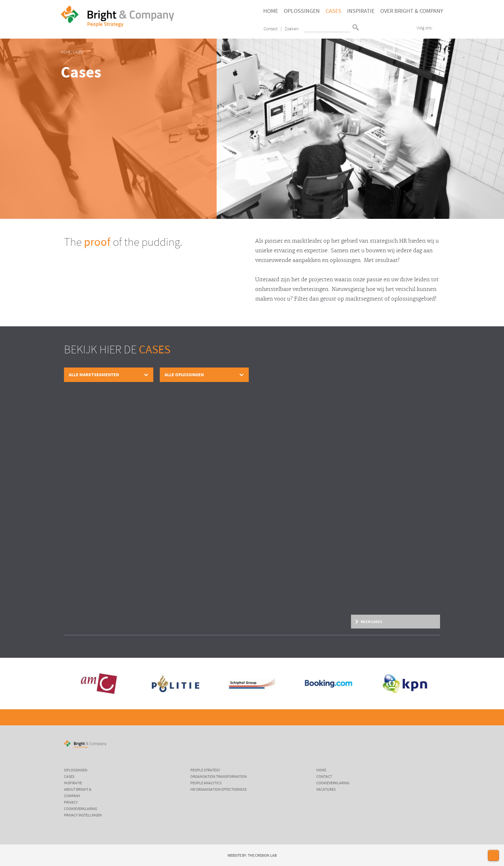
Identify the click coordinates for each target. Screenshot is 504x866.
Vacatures (326, 790)
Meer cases (371, 622)
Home (271, 11)
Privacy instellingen (83, 815)
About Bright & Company (78, 793)
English (365, 30)
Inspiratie (361, 11)
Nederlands (365, 25)
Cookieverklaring (81, 809)
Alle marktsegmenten (94, 375)
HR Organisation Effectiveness (218, 790)
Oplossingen (302, 11)
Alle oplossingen (184, 375)
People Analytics (206, 783)
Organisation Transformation (219, 777)
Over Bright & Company (412, 11)
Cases (333, 11)
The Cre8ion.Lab (262, 856)
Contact (270, 29)
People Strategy (205, 770)
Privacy (71, 803)
